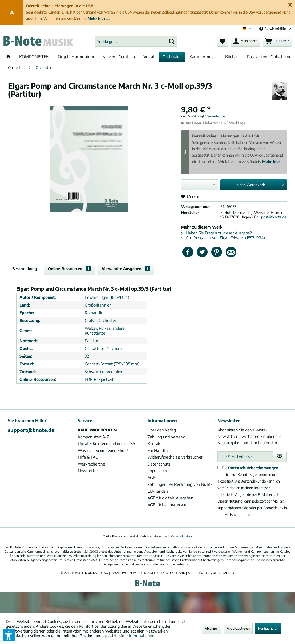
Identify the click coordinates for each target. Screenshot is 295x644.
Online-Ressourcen (69, 269)
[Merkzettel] (223, 41)
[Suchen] (172, 41)
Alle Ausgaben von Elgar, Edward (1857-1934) (223, 238)
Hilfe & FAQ (88, 457)
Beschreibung (25, 269)
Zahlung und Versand (166, 437)
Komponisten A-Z (93, 437)
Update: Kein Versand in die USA (107, 443)
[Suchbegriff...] (136, 41)
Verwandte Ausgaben (126, 269)
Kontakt (155, 443)
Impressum (157, 471)
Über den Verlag (162, 430)
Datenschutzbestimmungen (253, 468)
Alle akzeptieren (238, 628)
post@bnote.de (274, 217)
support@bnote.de (31, 430)
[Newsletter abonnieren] (280, 456)
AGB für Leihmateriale (167, 505)
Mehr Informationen (137, 636)
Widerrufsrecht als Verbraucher (175, 457)
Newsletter (88, 471)
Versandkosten (181, 536)
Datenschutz (159, 464)
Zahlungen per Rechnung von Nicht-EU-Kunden (180, 488)
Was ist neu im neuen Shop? (103, 450)
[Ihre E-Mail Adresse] (245, 456)
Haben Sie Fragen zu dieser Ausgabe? (216, 233)
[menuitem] (136, 41)
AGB (151, 478)
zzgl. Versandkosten (212, 116)
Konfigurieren (268, 628)
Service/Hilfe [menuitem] (273, 29)
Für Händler (158, 450)
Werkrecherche (91, 464)
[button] (9, 635)
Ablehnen (212, 628)
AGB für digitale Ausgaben (170, 498)
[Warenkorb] (277, 41)
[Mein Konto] (246, 41)
